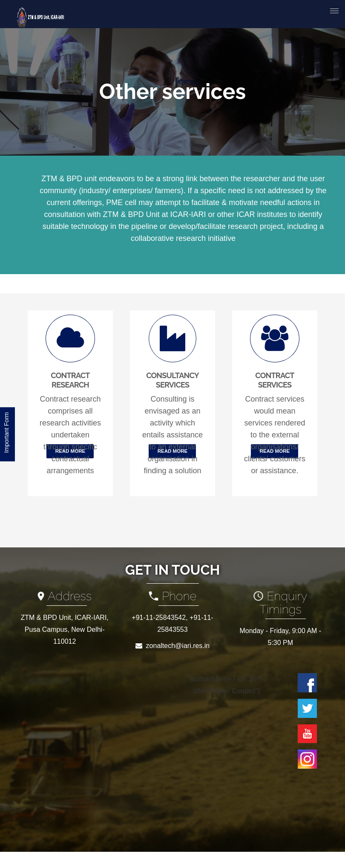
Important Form (6, 434)
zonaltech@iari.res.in (178, 646)
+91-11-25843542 (159, 618)
